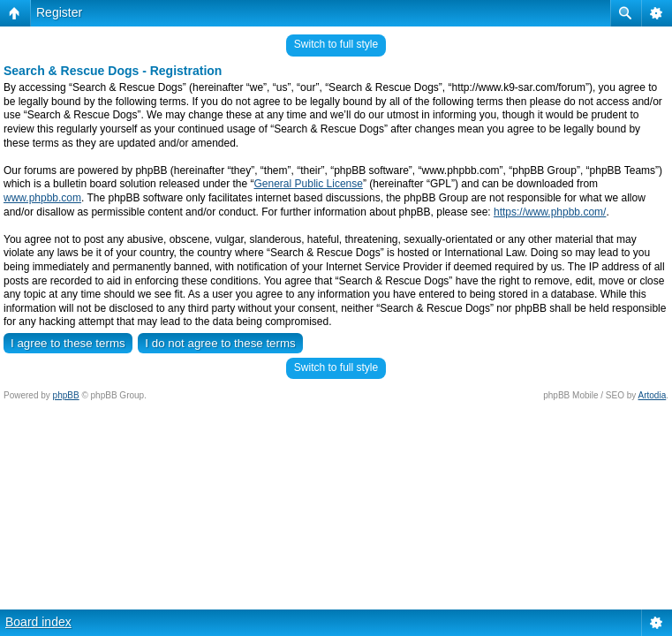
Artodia (653, 395)
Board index (38, 622)
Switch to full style (336, 44)
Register (59, 12)
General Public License (309, 184)
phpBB (66, 395)
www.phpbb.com (42, 198)
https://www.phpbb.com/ (550, 212)
